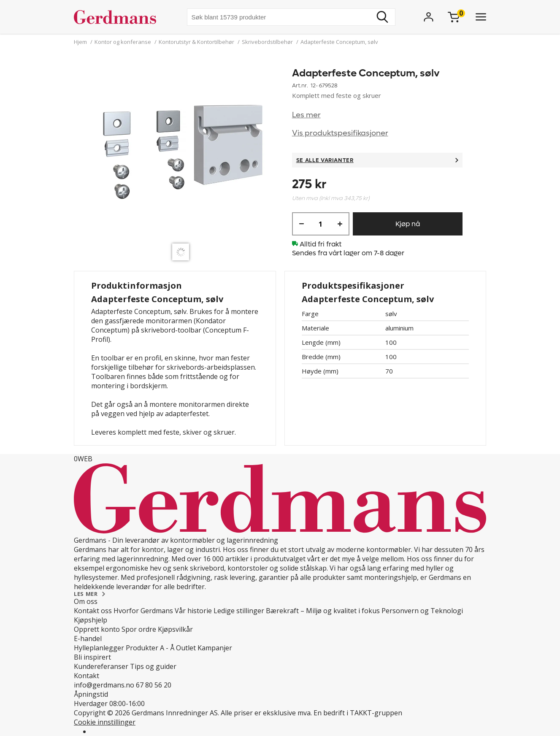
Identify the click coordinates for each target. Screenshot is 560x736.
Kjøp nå (408, 224)
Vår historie (193, 611)
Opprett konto (97, 629)
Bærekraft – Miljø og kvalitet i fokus (323, 611)
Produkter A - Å (150, 648)
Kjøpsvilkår (175, 629)
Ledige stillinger (239, 611)
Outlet (186, 648)
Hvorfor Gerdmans (143, 611)
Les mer (306, 115)
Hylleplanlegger (99, 648)
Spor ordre (139, 629)
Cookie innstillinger (105, 722)
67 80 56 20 (154, 685)
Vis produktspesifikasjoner (340, 133)
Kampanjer (215, 648)
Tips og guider (153, 666)
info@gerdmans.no (104, 685)
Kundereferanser (101, 666)
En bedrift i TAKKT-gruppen (358, 713)
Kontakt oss (93, 611)
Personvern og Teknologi (422, 611)
